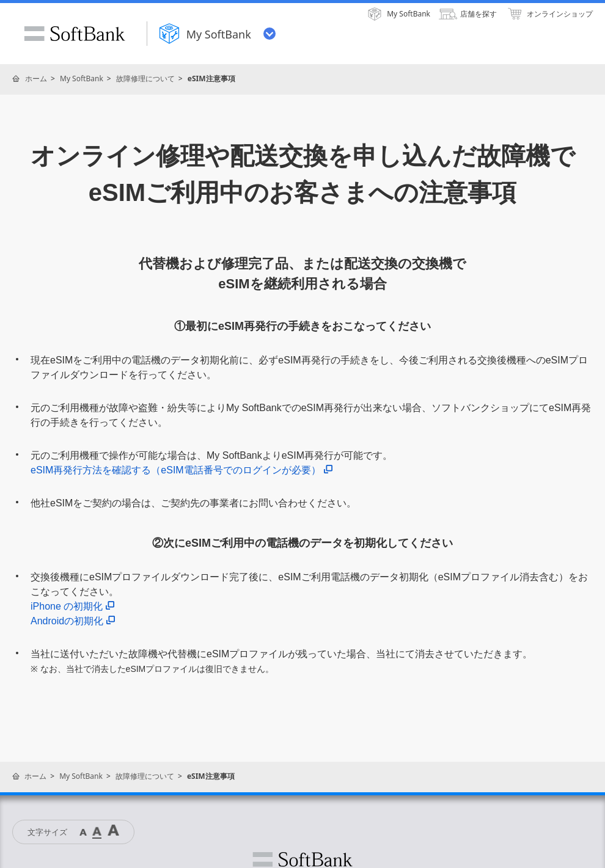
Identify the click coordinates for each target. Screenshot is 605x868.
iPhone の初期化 (72, 606)
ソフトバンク (302, 859)
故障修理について (145, 78)
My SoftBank (82, 78)
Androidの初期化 (73, 621)
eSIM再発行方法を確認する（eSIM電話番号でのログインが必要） (182, 470)
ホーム (36, 78)
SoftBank (75, 34)
